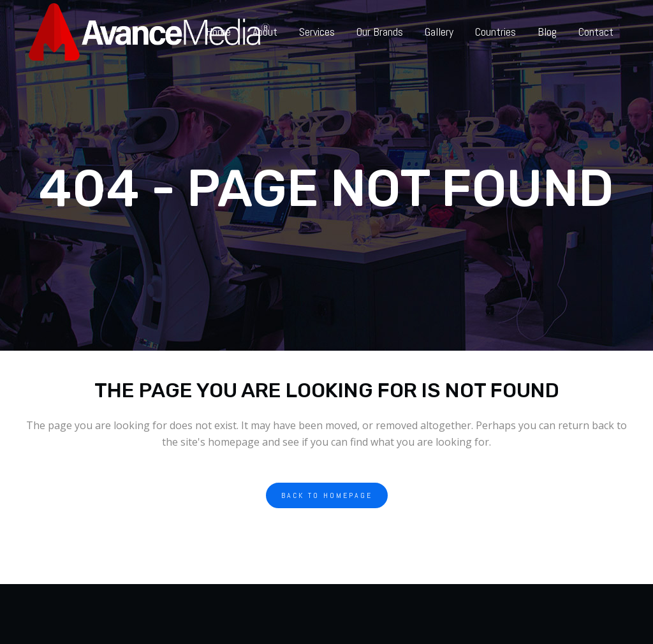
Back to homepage (327, 495)
